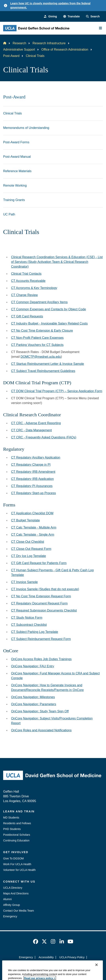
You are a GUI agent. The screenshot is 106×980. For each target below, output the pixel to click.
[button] (71, 17)
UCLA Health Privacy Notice (47, 964)
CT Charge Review (24, 295)
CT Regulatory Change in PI (31, 465)
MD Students (11, 818)
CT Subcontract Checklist (29, 625)
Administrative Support (19, 50)
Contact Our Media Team (18, 911)
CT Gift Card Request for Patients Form (39, 563)
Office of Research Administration (65, 50)
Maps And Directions (16, 893)
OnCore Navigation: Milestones (33, 697)
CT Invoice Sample (24, 582)
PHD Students (12, 829)
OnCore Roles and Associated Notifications (41, 730)
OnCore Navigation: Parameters (34, 704)
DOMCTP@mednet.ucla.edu (41, 357)
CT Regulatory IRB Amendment (33, 472)
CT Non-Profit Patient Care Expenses (37, 338)
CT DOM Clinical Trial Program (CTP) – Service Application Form (57, 391)
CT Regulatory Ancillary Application (36, 457)
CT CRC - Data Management (31, 430)
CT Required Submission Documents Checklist (44, 610)
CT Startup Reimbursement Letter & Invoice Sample (48, 364)
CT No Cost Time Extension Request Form (41, 596)
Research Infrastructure (49, 43)
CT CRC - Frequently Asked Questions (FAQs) (44, 437)
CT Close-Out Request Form (31, 549)
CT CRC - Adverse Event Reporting (36, 423)
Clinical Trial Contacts (26, 274)
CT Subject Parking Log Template (35, 632)
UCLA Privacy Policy (72, 957)
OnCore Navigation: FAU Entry (33, 666)
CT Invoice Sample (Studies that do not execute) (45, 589)
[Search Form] (93, 17)
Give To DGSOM (13, 858)
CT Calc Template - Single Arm (33, 535)
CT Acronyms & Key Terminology (34, 288)
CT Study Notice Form (27, 618)
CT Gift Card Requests (27, 316)
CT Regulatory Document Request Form (39, 603)
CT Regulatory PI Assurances (32, 486)
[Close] (97, 976)
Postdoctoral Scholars (17, 835)
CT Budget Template (25, 520)
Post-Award (11, 56)
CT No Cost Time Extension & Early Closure (42, 331)
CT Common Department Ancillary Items (39, 302)
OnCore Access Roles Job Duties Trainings (41, 659)
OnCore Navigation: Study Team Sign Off (40, 711)
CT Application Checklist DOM (32, 513)
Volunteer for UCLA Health (19, 870)
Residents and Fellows (17, 823)
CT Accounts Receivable (28, 281)
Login (73, 964)
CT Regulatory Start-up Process (33, 493)
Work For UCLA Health (17, 864)
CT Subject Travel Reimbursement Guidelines (43, 371)
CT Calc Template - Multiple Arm (34, 527)
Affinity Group (12, 905)
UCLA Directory (13, 888)
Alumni (7, 899)
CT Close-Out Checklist (28, 542)
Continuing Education (16, 840)
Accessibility (46, 957)
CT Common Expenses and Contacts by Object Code (49, 309)
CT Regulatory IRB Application (32, 479)
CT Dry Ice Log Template (28, 556)
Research (19, 43)
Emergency (10, 916)
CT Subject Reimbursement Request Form (41, 639)
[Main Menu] (100, 28)
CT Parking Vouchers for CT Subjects (37, 345)
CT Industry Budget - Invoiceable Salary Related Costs (49, 323)
